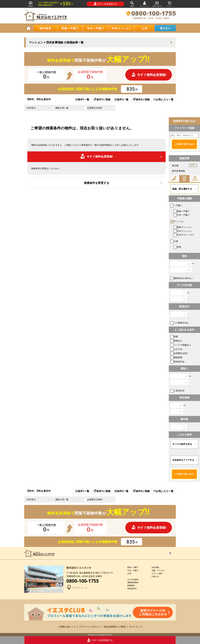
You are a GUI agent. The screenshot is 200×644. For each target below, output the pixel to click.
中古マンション (183, 231)
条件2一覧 (121, 99)
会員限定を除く (180, 353)
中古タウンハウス (184, 235)
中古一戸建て (182, 215)
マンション (177, 221)
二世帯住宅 (177, 391)
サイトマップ (136, 627)
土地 (174, 241)
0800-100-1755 (83, 581)
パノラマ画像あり (181, 345)
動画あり (176, 341)
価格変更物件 (133, 582)
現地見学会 (177, 362)
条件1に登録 (102, 99)
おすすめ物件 (133, 579)
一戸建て (176, 205)
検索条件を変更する (97, 183)
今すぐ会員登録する (106, 4)
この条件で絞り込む (184, 144)
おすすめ (176, 349)
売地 (177, 247)
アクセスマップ (77, 588)
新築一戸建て (182, 211)
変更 (193, 165)
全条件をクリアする (183, 460)
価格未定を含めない (182, 278)
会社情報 (155, 567)
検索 (132, 4)
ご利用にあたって (67, 627)
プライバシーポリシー (90, 627)
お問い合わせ (157, 4)
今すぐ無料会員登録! (149, 75)
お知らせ (155, 576)
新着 (174, 336)
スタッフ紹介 (157, 573)
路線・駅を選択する (182, 189)
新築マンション (183, 227)
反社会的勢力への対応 (115, 627)
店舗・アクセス (158, 570)
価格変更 (176, 357)
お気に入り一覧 (163, 99)
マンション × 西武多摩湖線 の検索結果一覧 (56, 42)
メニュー (170, 4)
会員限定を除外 (93, 108)
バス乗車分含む (180, 323)
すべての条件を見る (182, 444)
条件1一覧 (82, 99)
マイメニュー (145, 4)
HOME (30, 4)
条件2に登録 (141, 99)
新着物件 (131, 585)
